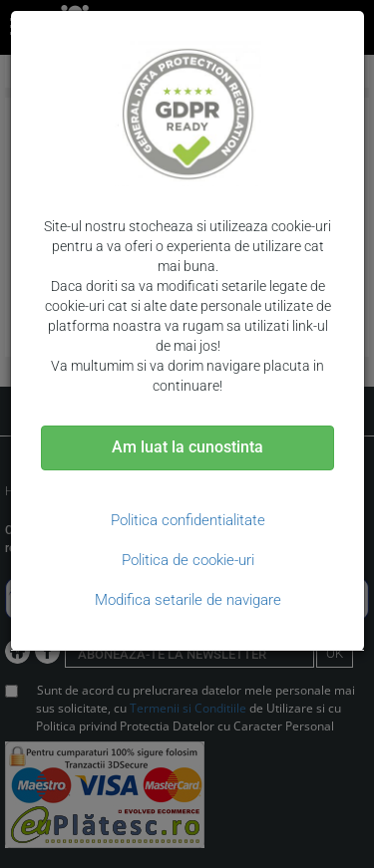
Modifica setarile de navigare (188, 600)
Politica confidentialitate (188, 520)
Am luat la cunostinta (187, 447)
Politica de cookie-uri (188, 560)
